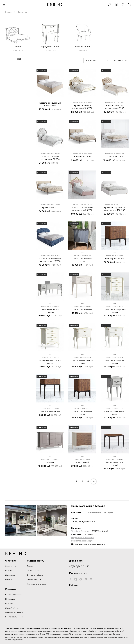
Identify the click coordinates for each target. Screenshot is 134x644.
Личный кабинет (12, 608)
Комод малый (82, 462)
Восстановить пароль (14, 617)
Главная (9, 12)
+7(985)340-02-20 (79, 566)
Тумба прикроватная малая (82, 260)
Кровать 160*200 (82, 156)
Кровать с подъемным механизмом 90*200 (82, 209)
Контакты (9, 570)
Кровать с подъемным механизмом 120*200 (50, 260)
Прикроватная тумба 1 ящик (115, 413)
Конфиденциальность (36, 584)
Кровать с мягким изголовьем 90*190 (115, 107)
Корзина (9, 603)
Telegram (85, 531)
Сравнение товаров (14, 594)
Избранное (10, 599)
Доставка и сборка (35, 575)
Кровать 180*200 (115, 156)
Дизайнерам (11, 575)
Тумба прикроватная (115, 258)
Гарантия (31, 566)
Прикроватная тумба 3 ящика (115, 311)
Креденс (50, 462)
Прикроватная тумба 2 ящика (82, 362)
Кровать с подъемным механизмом (50, 104)
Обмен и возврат (34, 570)
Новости (9, 579)
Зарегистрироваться (14, 612)
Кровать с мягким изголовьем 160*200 (82, 107)
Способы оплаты (34, 579)
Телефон (75, 531)
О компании (10, 566)
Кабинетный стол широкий (50, 311)
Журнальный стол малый (115, 464)
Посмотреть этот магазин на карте (90, 544)
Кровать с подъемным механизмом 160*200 (115, 209)
